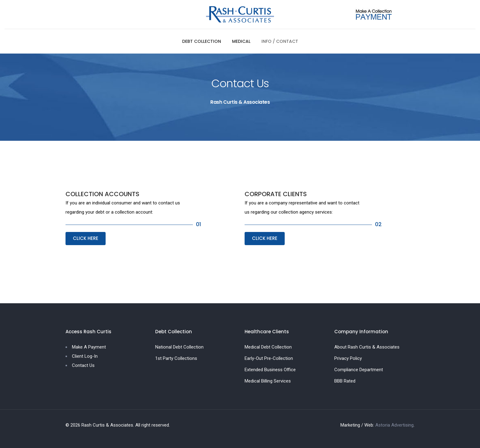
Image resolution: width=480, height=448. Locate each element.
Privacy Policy (348, 358)
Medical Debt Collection (268, 347)
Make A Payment (89, 347)
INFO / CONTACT (280, 41)
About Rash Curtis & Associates (367, 347)
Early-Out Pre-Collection (269, 358)
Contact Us (83, 365)
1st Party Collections (176, 358)
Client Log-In (85, 356)
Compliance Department (359, 370)
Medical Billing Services (268, 381)
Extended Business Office (270, 370)
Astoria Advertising (394, 425)
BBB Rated (345, 381)
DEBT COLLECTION (202, 41)
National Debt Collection (179, 347)
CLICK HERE (86, 238)
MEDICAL (241, 41)
